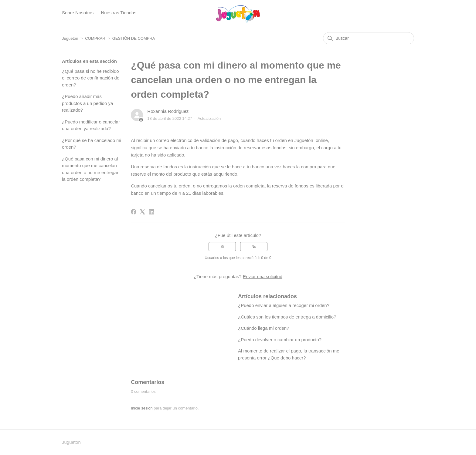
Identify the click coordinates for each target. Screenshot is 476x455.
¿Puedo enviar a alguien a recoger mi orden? (284, 305)
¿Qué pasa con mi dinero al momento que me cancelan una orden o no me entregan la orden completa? (91, 169)
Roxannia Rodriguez (168, 111)
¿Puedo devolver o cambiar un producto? (280, 340)
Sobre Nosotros (78, 13)
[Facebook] (134, 212)
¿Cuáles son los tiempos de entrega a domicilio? (287, 317)
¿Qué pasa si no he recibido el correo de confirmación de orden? (91, 78)
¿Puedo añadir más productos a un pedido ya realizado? (87, 103)
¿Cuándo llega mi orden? (263, 328)
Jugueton (70, 38)
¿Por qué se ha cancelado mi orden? (92, 144)
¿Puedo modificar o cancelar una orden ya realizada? (91, 125)
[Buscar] (369, 38)
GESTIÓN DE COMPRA (134, 38)
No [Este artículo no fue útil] (254, 247)
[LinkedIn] (151, 212)
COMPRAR (96, 38)
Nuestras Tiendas (119, 13)
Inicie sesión (142, 408)
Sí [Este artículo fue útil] (222, 247)
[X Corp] (142, 212)
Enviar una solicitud (263, 276)
